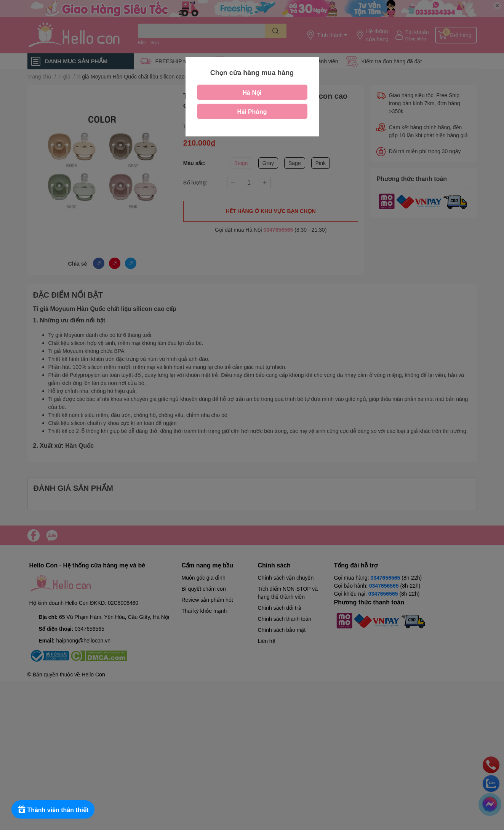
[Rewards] (53, 809)
